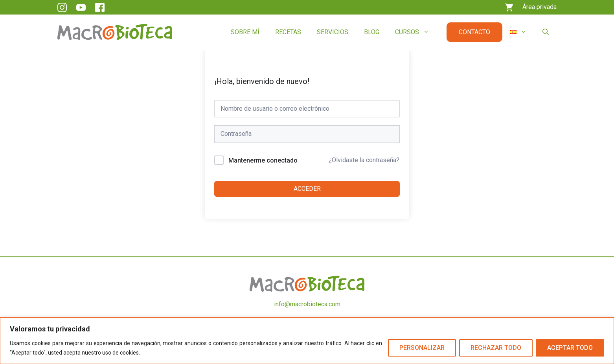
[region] (307, 341)
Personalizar (422, 348)
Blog (372, 32)
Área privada (540, 7)
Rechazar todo (496, 348)
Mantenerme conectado (263, 160)
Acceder (307, 189)
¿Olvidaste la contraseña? (364, 160)
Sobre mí (245, 32)
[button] (546, 32)
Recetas (288, 32)
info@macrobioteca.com (307, 304)
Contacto (474, 32)
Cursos (416, 32)
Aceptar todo (570, 348)
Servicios (333, 32)
